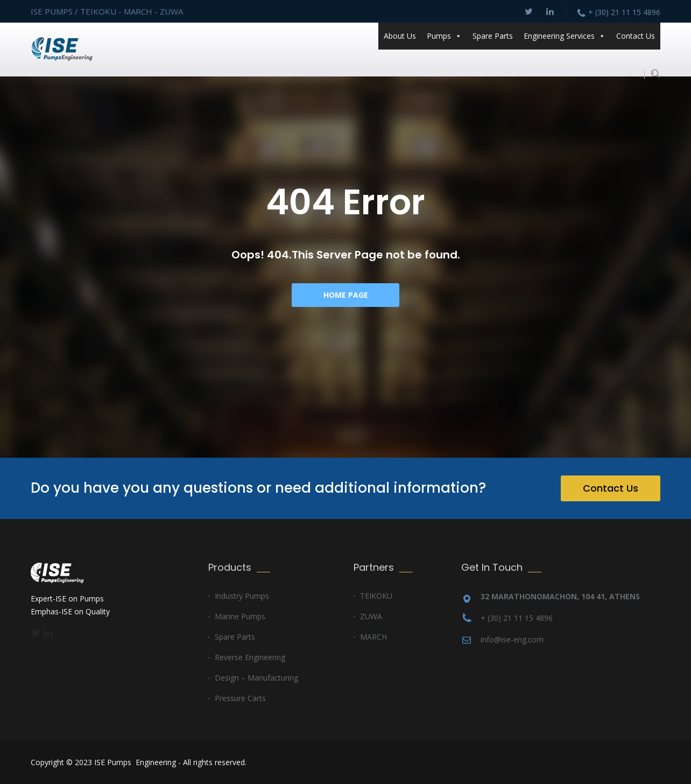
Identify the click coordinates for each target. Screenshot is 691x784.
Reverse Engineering (250, 657)
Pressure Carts (240, 698)
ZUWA (371, 616)
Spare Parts (493, 36)
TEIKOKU (376, 596)
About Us (400, 36)
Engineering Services (565, 36)
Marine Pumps (240, 616)
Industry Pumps (242, 596)
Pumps (444, 36)
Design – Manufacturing (256, 678)
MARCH (373, 637)
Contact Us (636, 36)
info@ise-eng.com (512, 639)
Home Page (346, 295)
